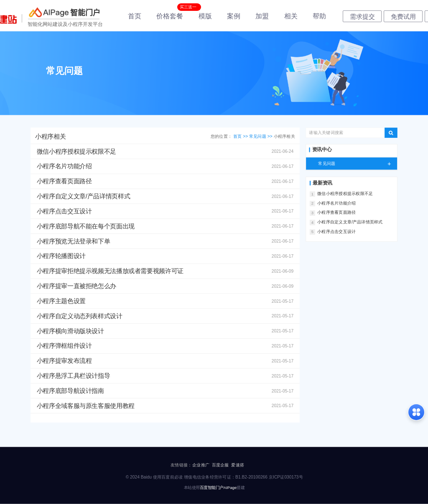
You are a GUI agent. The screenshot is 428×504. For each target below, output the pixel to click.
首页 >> (241, 136)
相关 (291, 16)
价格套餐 (170, 16)
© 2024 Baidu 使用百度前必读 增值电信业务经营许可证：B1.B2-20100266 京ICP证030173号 (214, 477)
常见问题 (358, 163)
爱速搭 (238, 465)
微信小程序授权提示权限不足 (345, 194)
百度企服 (220, 465)
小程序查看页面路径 (336, 213)
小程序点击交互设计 (336, 231)
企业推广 (201, 465)
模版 (205, 16)
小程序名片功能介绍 (336, 203)
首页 (135, 16)
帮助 (319, 16)
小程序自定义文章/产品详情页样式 (350, 222)
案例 (234, 16)
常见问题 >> (261, 136)
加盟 (262, 16)
